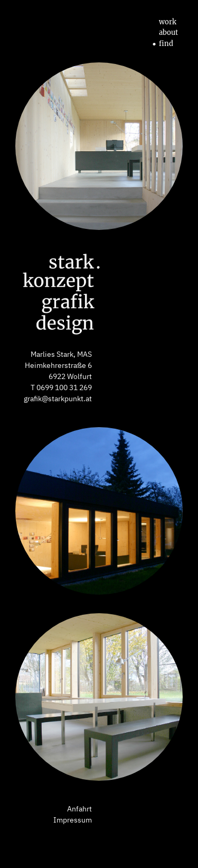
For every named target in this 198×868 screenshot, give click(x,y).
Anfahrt (79, 809)
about (165, 33)
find (162, 44)
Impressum (73, 820)
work (164, 22)
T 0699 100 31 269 (61, 387)
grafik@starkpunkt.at (58, 399)
